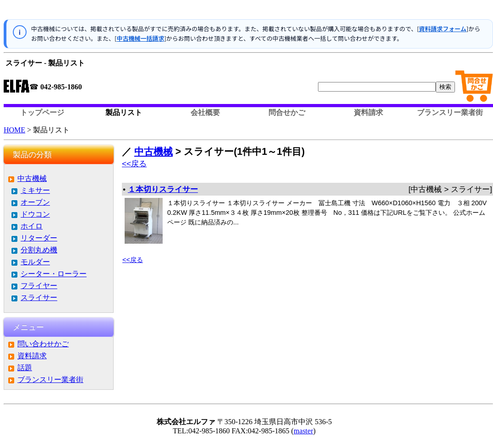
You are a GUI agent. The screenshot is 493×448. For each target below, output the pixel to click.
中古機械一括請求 (140, 38)
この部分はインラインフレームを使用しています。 (248, 11)
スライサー (39, 298)
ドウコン (35, 214)
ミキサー (35, 190)
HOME (14, 130)
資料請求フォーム (443, 29)
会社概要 (205, 112)
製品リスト (124, 112)
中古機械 (32, 178)
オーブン (35, 202)
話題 (25, 368)
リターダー (39, 238)
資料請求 (368, 112)
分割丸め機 (39, 250)
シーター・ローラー (54, 274)
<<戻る (134, 164)
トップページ (42, 112)
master (304, 431)
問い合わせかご (43, 344)
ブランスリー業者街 (450, 112)
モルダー (35, 262)
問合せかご (287, 112)
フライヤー (39, 286)
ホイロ (32, 226)
